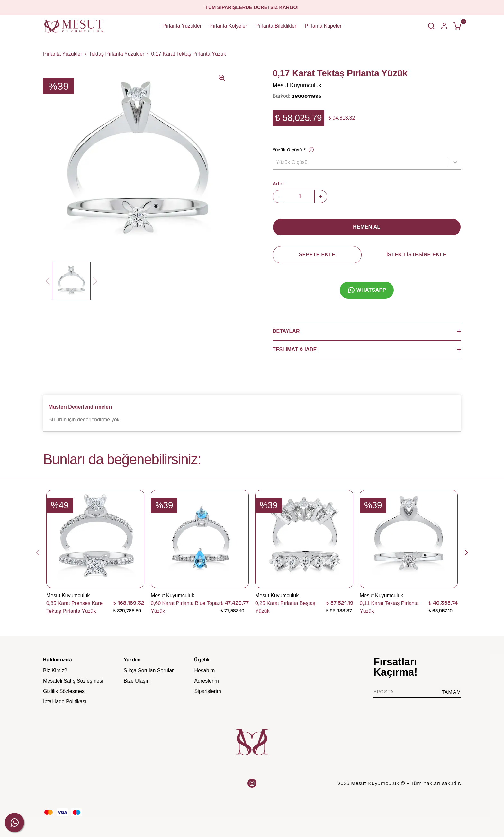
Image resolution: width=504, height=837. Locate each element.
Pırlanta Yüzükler (182, 26)
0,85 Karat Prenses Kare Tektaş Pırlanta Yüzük (74, 607)
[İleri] (463, 553)
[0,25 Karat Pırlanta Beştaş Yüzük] (304, 539)
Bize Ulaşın (137, 681)
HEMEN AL (367, 227)
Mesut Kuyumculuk (297, 85)
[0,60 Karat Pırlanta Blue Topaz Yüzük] (200, 539)
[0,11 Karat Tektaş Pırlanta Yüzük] (409, 539)
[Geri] (41, 553)
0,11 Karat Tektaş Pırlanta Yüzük (389, 607)
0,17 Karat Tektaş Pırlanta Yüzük (188, 54)
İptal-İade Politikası (65, 701)
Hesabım (204, 671)
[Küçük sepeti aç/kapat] (457, 26)
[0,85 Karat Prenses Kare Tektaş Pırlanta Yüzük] (95, 539)
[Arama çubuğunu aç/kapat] (431, 26)
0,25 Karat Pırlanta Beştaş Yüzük (285, 607)
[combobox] (276, 162)
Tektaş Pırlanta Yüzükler (117, 54)
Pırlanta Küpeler (323, 26)
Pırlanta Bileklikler (276, 26)
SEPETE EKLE (317, 255)
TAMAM (451, 692)
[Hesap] (444, 26)
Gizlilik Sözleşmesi (64, 691)
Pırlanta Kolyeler (228, 26)
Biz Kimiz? (55, 671)
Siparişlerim (208, 691)
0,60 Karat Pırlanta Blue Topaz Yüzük (186, 607)
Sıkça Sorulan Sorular (149, 671)
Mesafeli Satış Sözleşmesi (73, 681)
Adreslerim (206, 681)
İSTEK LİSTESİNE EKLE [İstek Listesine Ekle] (416, 255)
